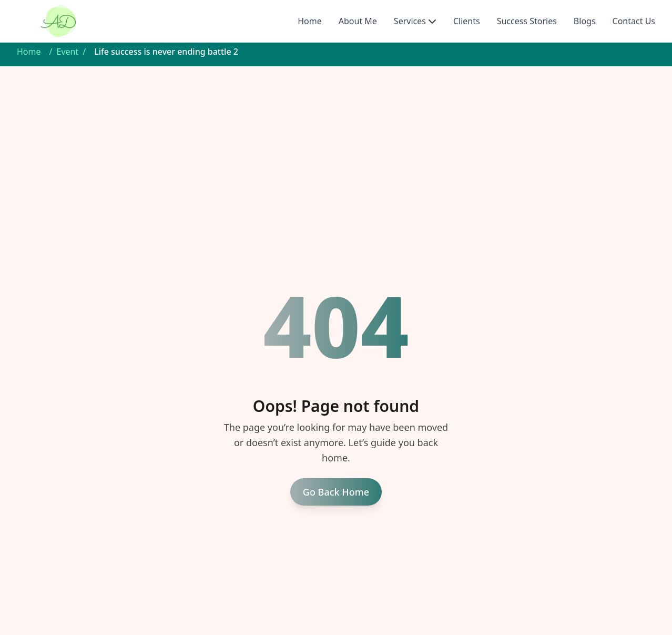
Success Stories (527, 21)
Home (310, 21)
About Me (358, 21)
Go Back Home (336, 492)
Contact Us (634, 21)
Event (67, 52)
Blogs (585, 21)
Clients (467, 21)
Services (410, 21)
